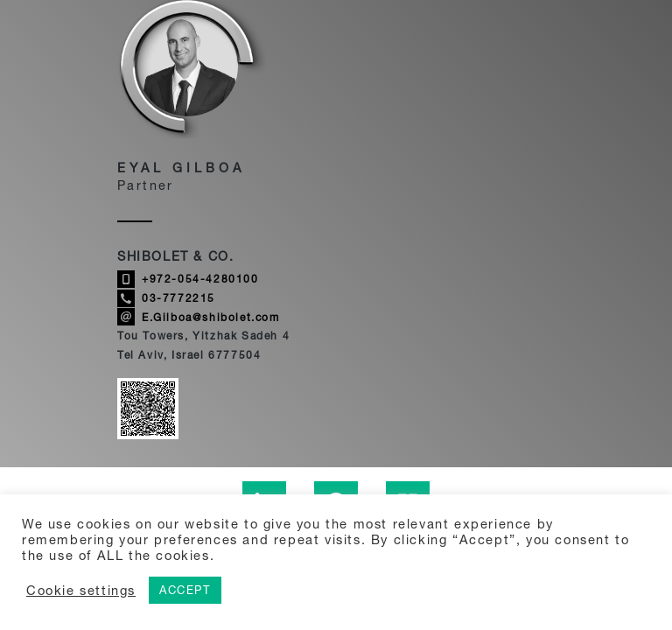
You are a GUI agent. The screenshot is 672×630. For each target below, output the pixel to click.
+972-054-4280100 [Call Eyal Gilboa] (188, 279)
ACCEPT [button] (185, 590)
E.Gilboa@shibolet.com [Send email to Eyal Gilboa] (199, 317)
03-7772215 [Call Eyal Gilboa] (166, 298)
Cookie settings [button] (81, 590)
